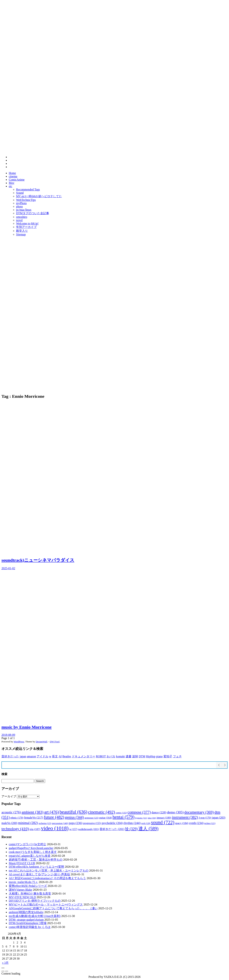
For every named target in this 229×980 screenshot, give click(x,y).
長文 (55, 756)
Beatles (67, 756)
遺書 (129, 756)
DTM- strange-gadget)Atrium (26, 920)
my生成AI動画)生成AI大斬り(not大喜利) (35, 916)
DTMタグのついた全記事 (33, 213)
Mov (12, 183)
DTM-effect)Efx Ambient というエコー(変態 (36, 867)
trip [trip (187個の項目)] (35, 829)
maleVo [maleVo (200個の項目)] (9, 823)
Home (12, 173)
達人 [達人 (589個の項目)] (148, 829)
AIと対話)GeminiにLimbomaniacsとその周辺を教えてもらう (47, 878)
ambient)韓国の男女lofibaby (26, 912)
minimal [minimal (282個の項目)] (28, 823)
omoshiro (22, 217)
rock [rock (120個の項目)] (146, 823)
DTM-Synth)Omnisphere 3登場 (28, 923)
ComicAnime (17, 180)
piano (159, 756)
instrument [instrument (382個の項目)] (185, 817)
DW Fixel (55, 742)
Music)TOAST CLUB (22, 863)
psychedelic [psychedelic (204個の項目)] (112, 823)
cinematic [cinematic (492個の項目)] (102, 812)
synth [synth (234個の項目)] (196, 823)
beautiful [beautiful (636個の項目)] (73, 812)
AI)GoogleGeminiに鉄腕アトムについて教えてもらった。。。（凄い (53, 908)
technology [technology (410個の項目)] (15, 829)
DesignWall (41, 742)
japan (23, 756)
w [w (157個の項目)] (73, 829)
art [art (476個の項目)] (51, 812)
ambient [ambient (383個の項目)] (33, 812)
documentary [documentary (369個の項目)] (199, 812)
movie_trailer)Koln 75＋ (23, 882)
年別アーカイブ (26, 227)
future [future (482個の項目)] (54, 817)
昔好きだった (10, 756)
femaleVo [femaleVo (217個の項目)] (34, 818)
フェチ (177, 756)
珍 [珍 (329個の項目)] (131, 829)
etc (11, 186)
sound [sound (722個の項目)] (163, 822)
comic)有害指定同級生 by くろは (30, 927)
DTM (142, 756)
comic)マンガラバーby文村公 (27, 844)
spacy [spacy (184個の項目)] (182, 823)
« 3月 (5, 963)
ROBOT (101, 756)
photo (19, 206)
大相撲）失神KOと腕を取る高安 (30, 894)
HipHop (151, 756)
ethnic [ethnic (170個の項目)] (17, 818)
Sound (20, 193)
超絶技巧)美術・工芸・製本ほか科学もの (36, 860)
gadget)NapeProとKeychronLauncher (31, 848)
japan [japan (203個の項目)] (219, 818)
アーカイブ (9, 796)
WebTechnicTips (26, 200)
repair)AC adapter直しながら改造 (30, 856)
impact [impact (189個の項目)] (164, 818)
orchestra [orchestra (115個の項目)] (45, 823)
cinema (13, 176)
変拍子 (168, 756)
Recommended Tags (28, 189)
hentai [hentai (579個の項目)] (124, 817)
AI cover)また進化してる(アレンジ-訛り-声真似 (39, 874)
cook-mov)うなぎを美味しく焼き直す (33, 852)
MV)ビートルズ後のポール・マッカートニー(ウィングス (46, 904)
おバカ (111, 756)
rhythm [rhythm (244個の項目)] (132, 823)
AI (60, 756)
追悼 (135, 756)
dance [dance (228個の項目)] (159, 812)
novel (19, 220)
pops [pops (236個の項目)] (76, 823)
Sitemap (21, 234)
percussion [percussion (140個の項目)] (60, 823)
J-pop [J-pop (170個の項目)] (205, 818)
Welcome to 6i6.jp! (27, 223)
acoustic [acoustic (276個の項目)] (11, 812)
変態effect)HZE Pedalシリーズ (28, 886)
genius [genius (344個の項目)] (74, 817)
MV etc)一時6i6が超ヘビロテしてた (39, 196)
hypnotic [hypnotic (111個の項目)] (141, 818)
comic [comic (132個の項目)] (121, 813)
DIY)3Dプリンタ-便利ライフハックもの (35, 901)
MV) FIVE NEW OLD (22, 897)
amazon (31, 756)
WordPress (19, 742)
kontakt (120, 756)
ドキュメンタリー (83, 756)
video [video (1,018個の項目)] (55, 828)
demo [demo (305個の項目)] (175, 812)
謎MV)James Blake (21, 890)
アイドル (42, 756)
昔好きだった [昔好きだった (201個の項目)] (112, 829)
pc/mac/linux (24, 210)
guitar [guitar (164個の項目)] (105, 818)
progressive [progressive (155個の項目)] (92, 823)
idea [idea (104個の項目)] (152, 818)
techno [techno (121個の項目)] (210, 823)
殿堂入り (22, 231)
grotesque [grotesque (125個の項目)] (92, 818)
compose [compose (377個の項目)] (139, 812)
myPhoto (21, 203)
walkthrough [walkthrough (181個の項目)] (89, 829)
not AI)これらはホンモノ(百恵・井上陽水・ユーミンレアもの (49, 871)
